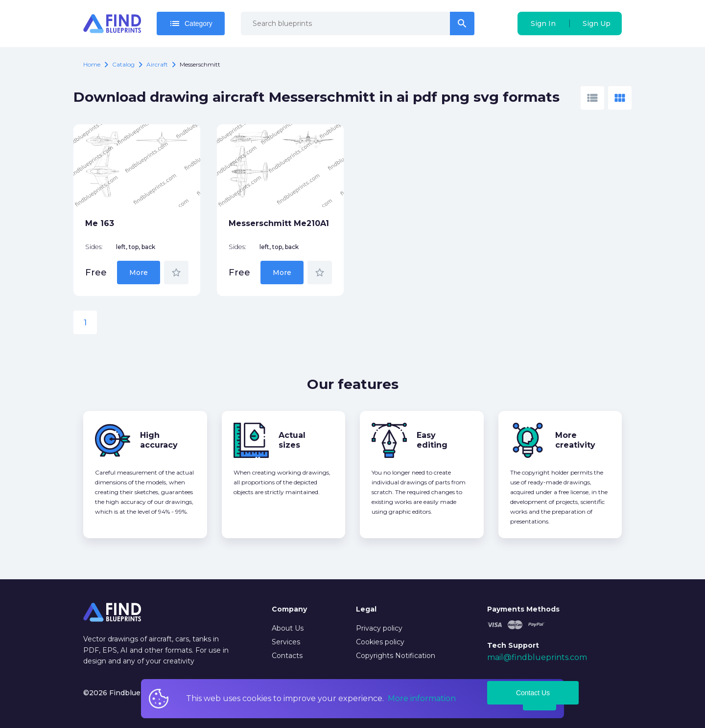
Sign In (543, 23)
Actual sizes (292, 440)
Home (92, 64)
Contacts (287, 656)
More (139, 273)
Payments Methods (523, 609)
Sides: (94, 247)
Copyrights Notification (396, 656)
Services (286, 642)
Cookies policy (380, 642)
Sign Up (597, 23)
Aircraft (157, 64)
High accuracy (159, 440)
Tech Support (513, 645)
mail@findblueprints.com (537, 657)
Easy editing (432, 440)
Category (191, 23)
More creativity (575, 440)
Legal (366, 609)
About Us (288, 628)
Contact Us (533, 693)
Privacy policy (379, 628)
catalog (123, 64)
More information (422, 698)
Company (289, 609)
